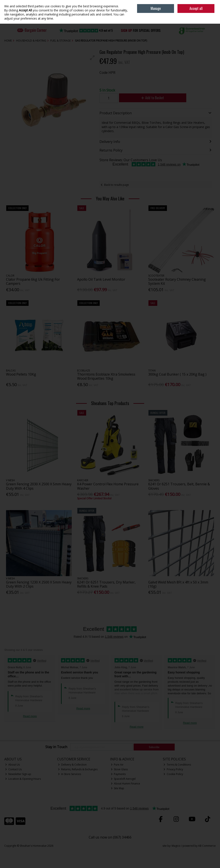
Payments (118, 774)
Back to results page (117, 185)
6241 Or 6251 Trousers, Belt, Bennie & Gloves (179, 486)
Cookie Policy (173, 774)
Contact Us (13, 769)
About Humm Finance (126, 784)
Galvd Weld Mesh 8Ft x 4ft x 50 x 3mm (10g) (178, 584)
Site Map (118, 788)
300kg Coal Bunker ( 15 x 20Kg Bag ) (177, 374)
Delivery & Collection (72, 765)
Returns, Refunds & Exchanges (78, 769)
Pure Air (117, 765)
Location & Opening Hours (23, 779)
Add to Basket (153, 98)
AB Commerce (207, 846)
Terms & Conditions (177, 765)
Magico (176, 846)
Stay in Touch (56, 747)
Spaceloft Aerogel (123, 779)
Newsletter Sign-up (18, 774)
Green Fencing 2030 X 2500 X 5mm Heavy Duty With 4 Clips (39, 486)
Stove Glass (119, 769)
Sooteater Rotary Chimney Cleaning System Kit (177, 281)
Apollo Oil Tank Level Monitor (101, 279)
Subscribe (154, 747)
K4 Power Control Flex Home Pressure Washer (108, 486)
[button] (92, 58)
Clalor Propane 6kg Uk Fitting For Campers (33, 281)
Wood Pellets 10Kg (21, 374)
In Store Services (70, 774)
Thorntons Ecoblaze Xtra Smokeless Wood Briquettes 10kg (106, 376)
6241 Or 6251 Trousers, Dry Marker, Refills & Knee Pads (106, 584)
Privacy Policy (173, 769)
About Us (12, 765)
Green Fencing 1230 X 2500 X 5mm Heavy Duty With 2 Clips (39, 584)
